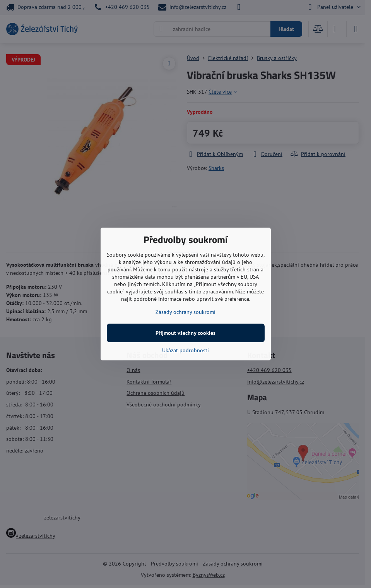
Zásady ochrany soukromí (185, 312)
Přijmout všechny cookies (185, 333)
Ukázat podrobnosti (185, 350)
